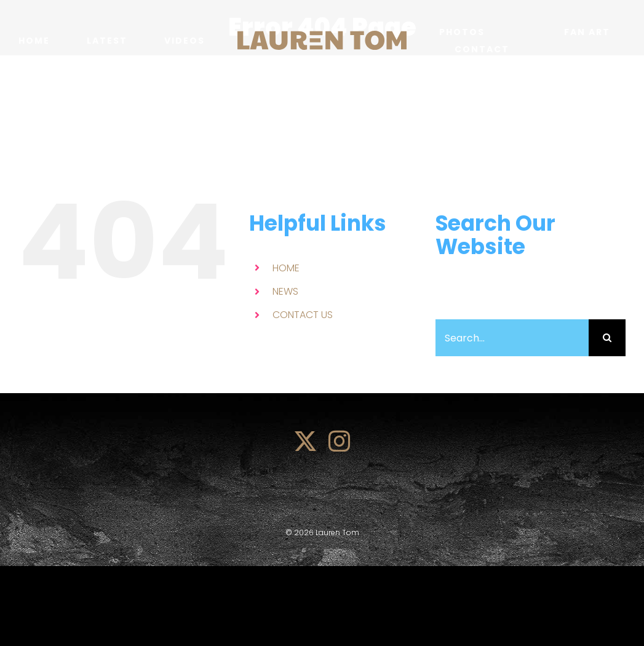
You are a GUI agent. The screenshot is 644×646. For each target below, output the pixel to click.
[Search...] (512, 338)
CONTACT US (303, 315)
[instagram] (339, 441)
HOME (286, 268)
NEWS (285, 291)
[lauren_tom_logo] (322, 35)
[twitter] (305, 441)
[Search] (607, 338)
